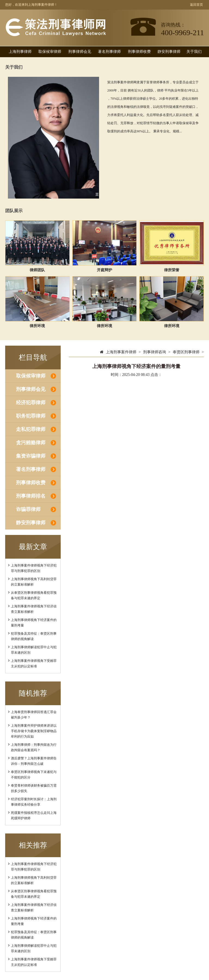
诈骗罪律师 (28, 509)
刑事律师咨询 (155, 352)
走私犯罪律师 (31, 429)
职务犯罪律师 (31, 416)
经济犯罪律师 (31, 403)
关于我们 (194, 52)
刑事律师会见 (80, 52)
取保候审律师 (50, 52)
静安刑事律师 (169, 52)
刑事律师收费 (139, 52)
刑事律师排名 (31, 496)
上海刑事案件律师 (121, 352)
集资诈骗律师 (31, 456)
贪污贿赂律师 (31, 443)
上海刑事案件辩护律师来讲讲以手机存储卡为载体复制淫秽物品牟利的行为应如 (34, 731)
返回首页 (196, 5)
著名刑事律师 (109, 52)
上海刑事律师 (20, 52)
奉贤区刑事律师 (186, 352)
